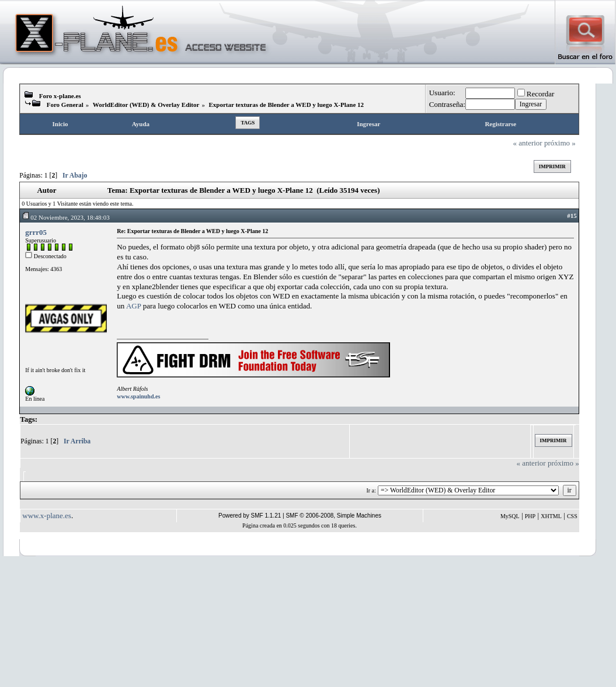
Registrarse (500, 124)
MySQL (510, 516)
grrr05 (36, 232)
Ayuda (141, 124)
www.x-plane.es (47, 516)
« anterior (528, 143)
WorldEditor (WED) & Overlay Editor (146, 105)
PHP (530, 516)
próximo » (560, 143)
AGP (134, 306)
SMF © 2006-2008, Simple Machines (333, 516)
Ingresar (368, 124)
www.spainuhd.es (138, 396)
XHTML (551, 516)
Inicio (60, 124)
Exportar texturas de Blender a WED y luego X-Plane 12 (287, 105)
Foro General (65, 105)
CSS (572, 516)
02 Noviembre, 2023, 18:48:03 (65, 217)
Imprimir (552, 166)
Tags (248, 123)
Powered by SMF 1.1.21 (250, 516)
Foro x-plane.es (60, 96)
